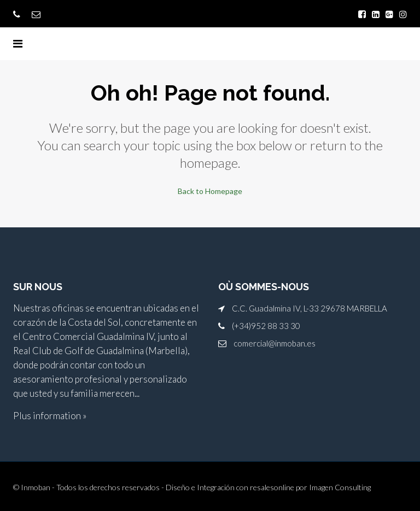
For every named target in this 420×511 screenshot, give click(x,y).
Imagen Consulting (340, 487)
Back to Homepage (210, 191)
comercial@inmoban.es (275, 343)
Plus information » (50, 416)
